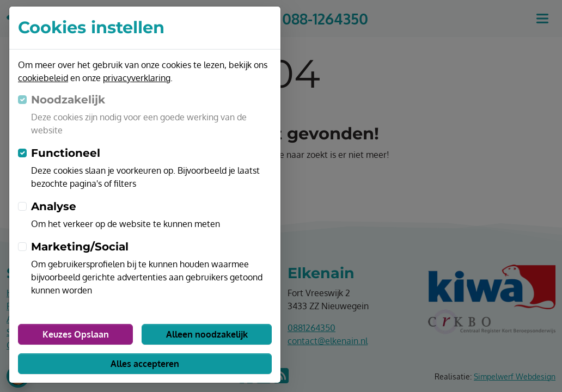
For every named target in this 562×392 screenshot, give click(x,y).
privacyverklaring (137, 78)
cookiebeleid (43, 78)
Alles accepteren (145, 364)
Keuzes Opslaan (76, 334)
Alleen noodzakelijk (207, 334)
